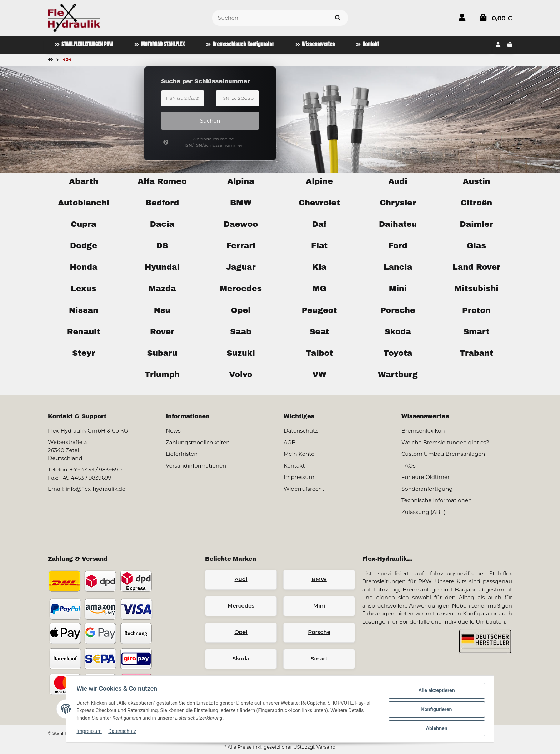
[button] (462, 18)
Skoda (241, 658)
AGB (290, 442)
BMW (319, 579)
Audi (241, 579)
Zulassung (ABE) (424, 512)
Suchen (210, 121)
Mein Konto (299, 454)
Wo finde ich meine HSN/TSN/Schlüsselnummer (203, 142)
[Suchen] (270, 18)
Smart (319, 658)
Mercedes (241, 606)
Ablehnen (436, 729)
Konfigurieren (436, 710)
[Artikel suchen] (338, 18)
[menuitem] (84, 45)
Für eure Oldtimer (426, 477)
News (173, 431)
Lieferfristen (182, 454)
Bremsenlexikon (423, 431)
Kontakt (294, 466)
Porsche (319, 632)
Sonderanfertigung (427, 489)
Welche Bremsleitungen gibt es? (445, 442)
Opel (241, 632)
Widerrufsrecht (304, 489)
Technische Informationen (437, 500)
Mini (319, 606)
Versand (326, 747)
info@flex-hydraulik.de (96, 489)
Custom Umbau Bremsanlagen (443, 454)
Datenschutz (123, 732)
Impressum (90, 732)
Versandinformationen (196, 466)
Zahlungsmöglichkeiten (198, 442)
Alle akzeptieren (436, 691)
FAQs (409, 466)
